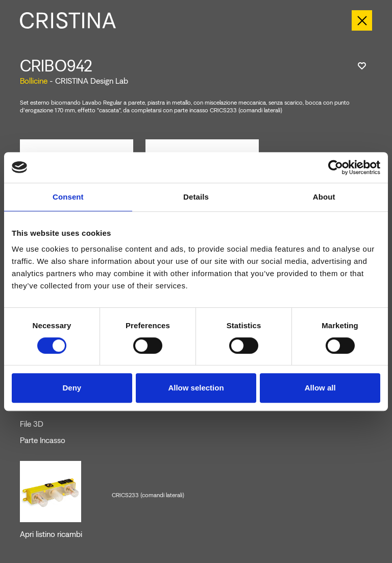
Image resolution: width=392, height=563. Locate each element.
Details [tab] (196, 197)
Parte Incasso (43, 441)
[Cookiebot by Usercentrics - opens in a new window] (336, 167)
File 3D (32, 424)
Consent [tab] (68, 197)
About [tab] (324, 197)
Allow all (320, 388)
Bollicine (34, 81)
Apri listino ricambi (51, 534)
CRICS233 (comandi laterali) (148, 495)
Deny (72, 388)
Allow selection (196, 388)
